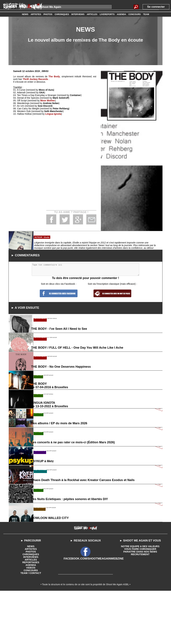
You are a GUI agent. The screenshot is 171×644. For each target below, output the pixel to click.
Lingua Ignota (53, 114)
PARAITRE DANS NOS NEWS (140, 603)
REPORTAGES (31, 614)
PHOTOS (31, 603)
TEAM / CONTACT (31, 625)
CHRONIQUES (31, 606)
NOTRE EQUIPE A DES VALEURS (140, 598)
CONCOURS (31, 622)
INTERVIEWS (31, 609)
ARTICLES (31, 611)
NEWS (31, 598)
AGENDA (31, 617)
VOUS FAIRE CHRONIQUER (140, 601)
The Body (54, 76)
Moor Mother (47, 101)
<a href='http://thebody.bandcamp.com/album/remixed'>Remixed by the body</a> (55, 157)
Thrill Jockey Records (35, 79)
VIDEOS (31, 619)
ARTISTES (31, 601)
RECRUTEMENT (140, 606)
